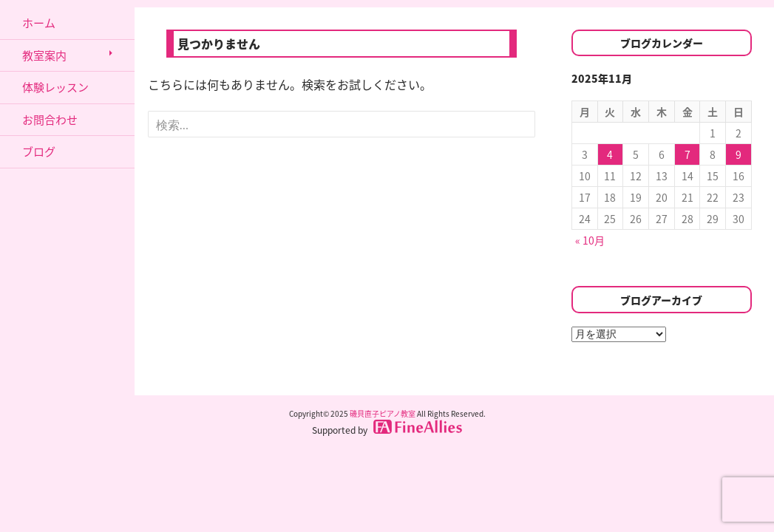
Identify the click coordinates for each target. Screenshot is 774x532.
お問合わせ (50, 120)
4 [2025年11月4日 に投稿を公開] (610, 154)
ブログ (39, 151)
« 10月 (590, 240)
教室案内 (44, 55)
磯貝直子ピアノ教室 (383, 413)
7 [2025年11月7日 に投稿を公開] (688, 154)
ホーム (39, 23)
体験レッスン (55, 87)
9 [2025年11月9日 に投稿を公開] (739, 154)
